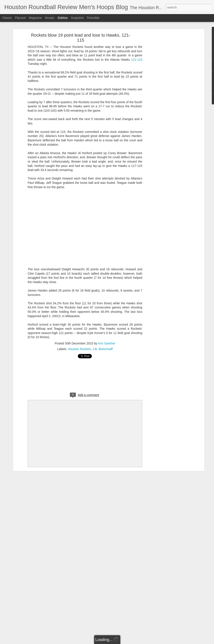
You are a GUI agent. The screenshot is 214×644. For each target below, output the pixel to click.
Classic (7, 18)
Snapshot (77, 18)
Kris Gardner (107, 343)
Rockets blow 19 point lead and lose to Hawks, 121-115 (81, 38)
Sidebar (63, 18)
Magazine (35, 18)
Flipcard (20, 18)
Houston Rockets (79, 349)
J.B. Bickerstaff (103, 349)
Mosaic (50, 18)
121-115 (137, 60)
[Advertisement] (166, 103)
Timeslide (93, 18)
